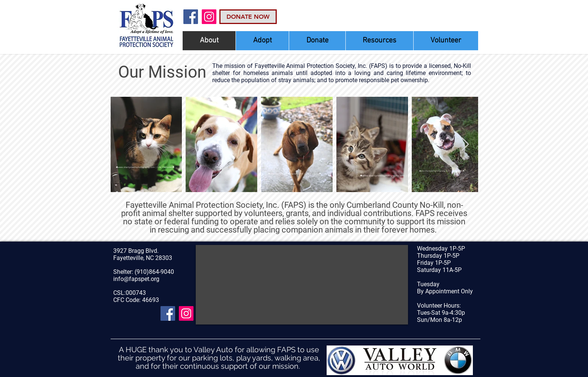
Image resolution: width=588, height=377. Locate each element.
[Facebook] (191, 17)
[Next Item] (465, 145)
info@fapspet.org (136, 279)
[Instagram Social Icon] (209, 17)
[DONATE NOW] (248, 17)
